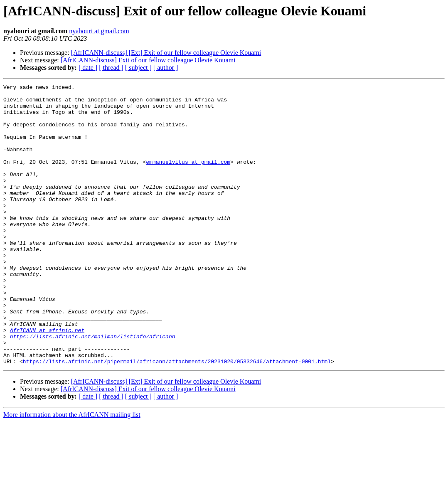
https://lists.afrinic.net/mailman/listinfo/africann (93, 387)
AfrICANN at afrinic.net (47, 380)
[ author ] (166, 68)
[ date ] (88, 68)
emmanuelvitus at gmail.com (188, 178)
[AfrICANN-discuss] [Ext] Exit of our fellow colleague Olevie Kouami (166, 53)
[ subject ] (138, 68)
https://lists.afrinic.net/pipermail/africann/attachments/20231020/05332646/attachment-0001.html (177, 417)
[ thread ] (111, 68)
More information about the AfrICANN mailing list (72, 471)
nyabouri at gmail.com (99, 31)
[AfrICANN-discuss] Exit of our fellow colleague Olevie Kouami (148, 60)
